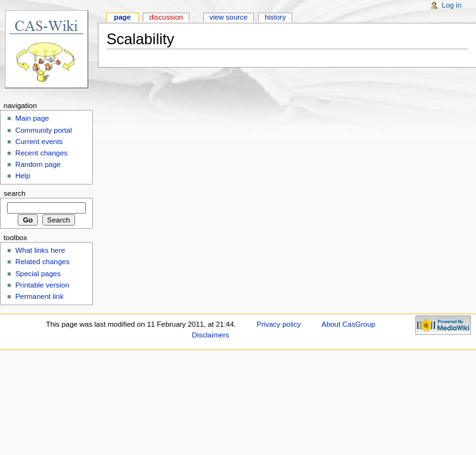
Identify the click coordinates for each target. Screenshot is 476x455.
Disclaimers (211, 335)
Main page (32, 118)
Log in (452, 5)
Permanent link (39, 296)
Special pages (38, 274)
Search (15, 193)
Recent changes (41, 153)
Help (23, 176)
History (275, 17)
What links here (40, 250)
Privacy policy (279, 324)
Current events (39, 142)
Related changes (42, 262)
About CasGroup (348, 324)
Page (122, 17)
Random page (38, 164)
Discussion (166, 17)
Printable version (42, 285)
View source (229, 17)
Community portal (44, 130)
